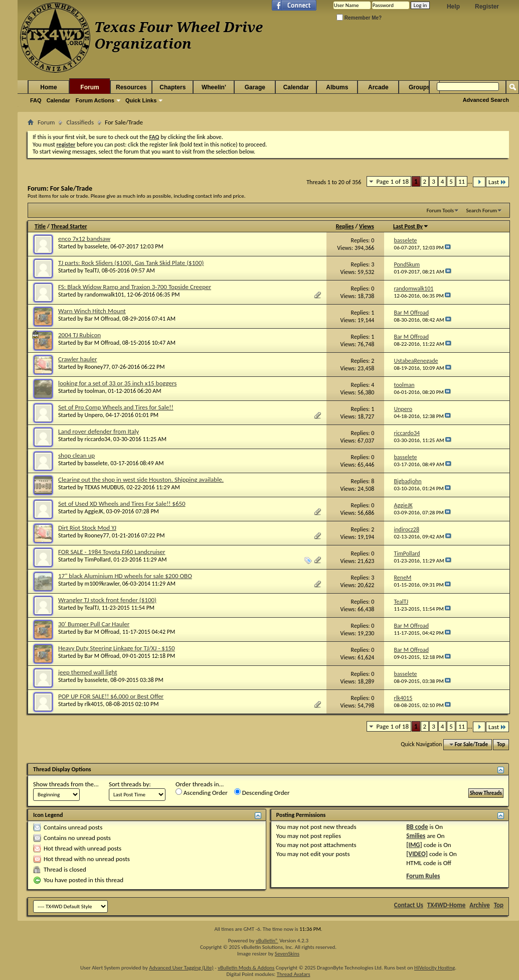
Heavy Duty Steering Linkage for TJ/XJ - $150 (117, 648)
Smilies (416, 836)
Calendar (58, 100)
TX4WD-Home (446, 905)
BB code (417, 827)
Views (367, 226)
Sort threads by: (130, 784)
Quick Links (141, 100)
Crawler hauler (77, 359)
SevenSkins (287, 954)
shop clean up (76, 455)
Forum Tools (440, 211)
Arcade (378, 87)
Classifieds (80, 122)
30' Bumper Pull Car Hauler (94, 624)
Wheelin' (214, 87)
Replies (345, 226)
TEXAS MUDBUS (104, 487)
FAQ (36, 100)
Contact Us (409, 905)
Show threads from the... (66, 784)
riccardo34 (98, 439)
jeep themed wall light (88, 672)
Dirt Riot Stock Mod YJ (87, 528)
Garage (255, 87)
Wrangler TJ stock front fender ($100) (107, 600)
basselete (96, 246)
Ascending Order (202, 792)
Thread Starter (69, 226)
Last (497, 182)
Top (501, 744)
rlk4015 (94, 704)
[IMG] (414, 845)
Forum (90, 87)
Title (40, 226)
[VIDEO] (417, 854)
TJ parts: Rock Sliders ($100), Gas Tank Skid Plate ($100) (131, 263)
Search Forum (482, 211)
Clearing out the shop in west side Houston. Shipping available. (141, 479)
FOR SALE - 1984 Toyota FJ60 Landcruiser (112, 552)
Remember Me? (359, 18)
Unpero (94, 415)
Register (487, 7)
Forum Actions (95, 100)
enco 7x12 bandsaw (84, 239)
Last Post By (411, 226)
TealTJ (92, 270)
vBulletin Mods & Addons (246, 968)
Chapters (172, 87)
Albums (337, 87)
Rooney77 (97, 367)
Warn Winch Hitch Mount (92, 311)
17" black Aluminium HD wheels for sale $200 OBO (125, 576)
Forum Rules (423, 876)
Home (48, 87)
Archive (480, 905)
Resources (131, 87)
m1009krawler (102, 584)
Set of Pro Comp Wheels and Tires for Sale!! (116, 407)
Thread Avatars (294, 974)
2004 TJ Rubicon (79, 335)
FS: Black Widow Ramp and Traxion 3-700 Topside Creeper (135, 287)
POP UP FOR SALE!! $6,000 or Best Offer (111, 696)
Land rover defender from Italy (99, 431)
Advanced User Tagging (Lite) (181, 968)
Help (453, 7)
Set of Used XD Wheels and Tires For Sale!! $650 (122, 504)
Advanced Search (486, 100)
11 (462, 181)
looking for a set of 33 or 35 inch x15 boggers (117, 383)
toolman (95, 391)
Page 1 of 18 (392, 181)
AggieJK (94, 511)
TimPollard (98, 559)
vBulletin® (267, 941)
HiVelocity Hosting (435, 968)
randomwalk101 (105, 295)
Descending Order (262, 792)
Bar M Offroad (102, 319)
